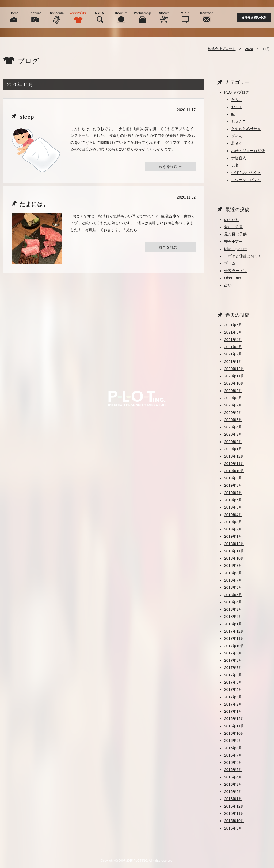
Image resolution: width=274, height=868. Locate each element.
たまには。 (34, 204)
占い (228, 285)
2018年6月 (233, 587)
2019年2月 (233, 529)
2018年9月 (233, 565)
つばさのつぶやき (246, 173)
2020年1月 (233, 449)
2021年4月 (233, 340)
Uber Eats (233, 278)
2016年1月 (233, 799)
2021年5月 (233, 332)
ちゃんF (238, 122)
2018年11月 (234, 551)
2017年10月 (234, 646)
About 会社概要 (164, 17)
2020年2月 (233, 442)
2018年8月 (233, 573)
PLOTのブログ (237, 92)
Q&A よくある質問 (100, 17)
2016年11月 (234, 726)
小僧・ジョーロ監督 (248, 151)
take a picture (235, 249)
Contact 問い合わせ (207, 17)
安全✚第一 (233, 242)
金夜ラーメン (235, 271)
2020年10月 (234, 383)
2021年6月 (233, 325)
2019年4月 (233, 515)
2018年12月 (234, 544)
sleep (27, 117)
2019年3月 (233, 522)
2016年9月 (233, 741)
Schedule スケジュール (57, 17)
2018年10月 (234, 558)
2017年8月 (233, 660)
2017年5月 (233, 682)
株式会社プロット (222, 49)
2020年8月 (233, 398)
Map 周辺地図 (185, 17)
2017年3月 (233, 697)
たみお (237, 100)
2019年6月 (233, 500)
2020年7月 (233, 405)
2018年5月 (233, 595)
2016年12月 (234, 719)
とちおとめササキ (246, 129)
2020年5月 (233, 420)
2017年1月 (233, 711)
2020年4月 (233, 427)
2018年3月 (233, 609)
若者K (236, 143)
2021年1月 (233, 362)
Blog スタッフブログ (78, 17)
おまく (237, 107)
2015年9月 (233, 828)
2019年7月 (233, 493)
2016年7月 (233, 755)
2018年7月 (233, 580)
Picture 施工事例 (35, 17)
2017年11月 (234, 638)
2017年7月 (233, 668)
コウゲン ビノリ (246, 180)
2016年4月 (233, 777)
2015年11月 (234, 813)
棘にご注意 (234, 227)
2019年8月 (233, 485)
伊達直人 (239, 158)
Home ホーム (14, 17)
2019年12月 (234, 456)
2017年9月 (233, 653)
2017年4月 (233, 689)
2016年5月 (233, 770)
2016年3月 (233, 784)
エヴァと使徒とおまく (243, 256)
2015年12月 (234, 806)
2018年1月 (233, 624)
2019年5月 (233, 507)
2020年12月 (234, 369)
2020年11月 (234, 376)
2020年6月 (233, 413)
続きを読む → (170, 166)
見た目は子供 (235, 234)
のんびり (232, 220)
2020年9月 (233, 391)
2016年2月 (233, 792)
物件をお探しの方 (254, 18)
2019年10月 (234, 471)
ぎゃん (237, 136)
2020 (249, 49)
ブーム (230, 263)
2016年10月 (234, 733)
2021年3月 (233, 347)
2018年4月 (233, 602)
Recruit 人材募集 (121, 17)
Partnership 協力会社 (142, 17)
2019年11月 (234, 464)
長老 (235, 165)
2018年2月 (233, 617)
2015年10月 (234, 821)
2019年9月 (233, 478)
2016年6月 (233, 762)
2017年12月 (234, 631)
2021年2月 (233, 354)
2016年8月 (233, 748)
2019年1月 (233, 536)
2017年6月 (233, 675)
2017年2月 (233, 704)
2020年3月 (233, 434)
